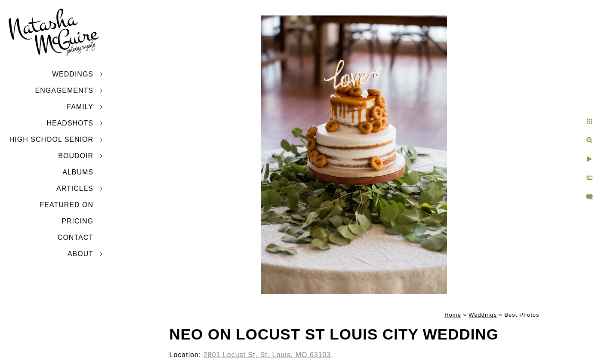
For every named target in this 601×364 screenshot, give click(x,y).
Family (80, 107)
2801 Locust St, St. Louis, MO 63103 (267, 355)
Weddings (73, 74)
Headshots (70, 123)
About (80, 254)
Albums (78, 172)
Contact (76, 237)
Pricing (77, 221)
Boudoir (76, 156)
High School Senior (51, 139)
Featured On (67, 205)
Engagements (64, 90)
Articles (75, 188)
